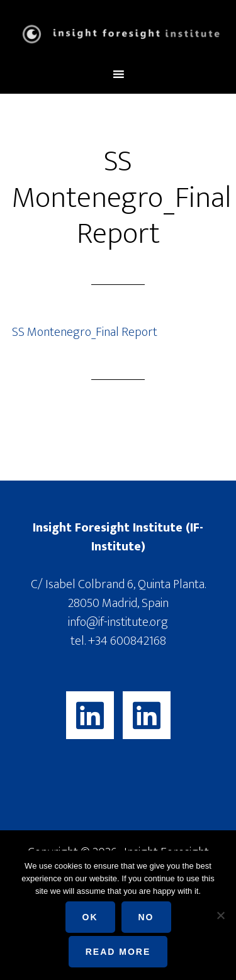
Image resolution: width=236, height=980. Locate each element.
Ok (90, 917)
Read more (118, 952)
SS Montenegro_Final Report (85, 332)
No (146, 917)
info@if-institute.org (118, 622)
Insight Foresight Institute (118, 33)
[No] (220, 915)
